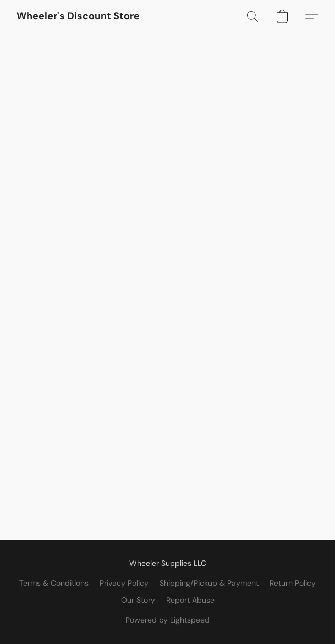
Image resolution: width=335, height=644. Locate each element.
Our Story (138, 600)
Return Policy (293, 583)
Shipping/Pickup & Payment (209, 583)
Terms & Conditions (54, 583)
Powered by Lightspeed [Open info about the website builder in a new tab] (167, 620)
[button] (78, 16)
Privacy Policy (124, 583)
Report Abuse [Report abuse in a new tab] (190, 600)
